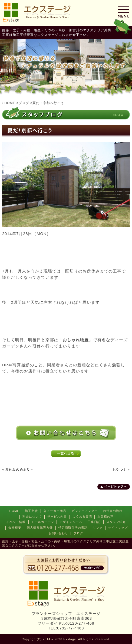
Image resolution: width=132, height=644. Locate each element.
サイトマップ (118, 528)
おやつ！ (120, 470)
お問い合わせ (58, 533)
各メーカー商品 (55, 511)
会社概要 (15, 528)
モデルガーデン (43, 522)
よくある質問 (82, 516)
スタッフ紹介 (116, 522)
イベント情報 (16, 522)
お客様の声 (105, 516)
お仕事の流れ (113, 511)
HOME (14, 511)
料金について (32, 516)
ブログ (78, 533)
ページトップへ (116, 487)
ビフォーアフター (85, 511)
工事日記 (94, 522)
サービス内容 (57, 516)
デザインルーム (71, 522)
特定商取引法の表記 (73, 528)
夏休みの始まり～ (19, 470)
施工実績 (31, 511)
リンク (98, 528)
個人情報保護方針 (40, 528)
